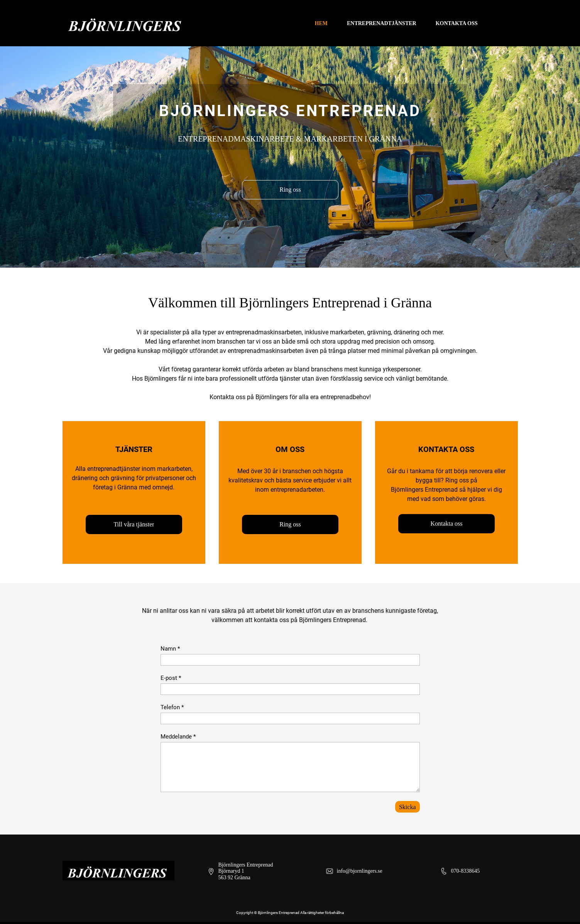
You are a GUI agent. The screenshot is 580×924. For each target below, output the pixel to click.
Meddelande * (178, 737)
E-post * (171, 678)
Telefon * (172, 707)
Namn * (170, 649)
